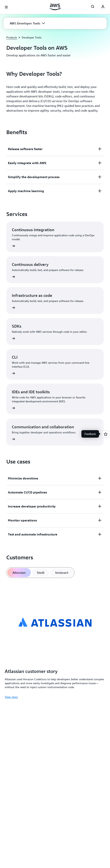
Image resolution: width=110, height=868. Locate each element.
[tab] (19, 573)
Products (12, 37)
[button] (27, 23)
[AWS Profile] (103, 7)
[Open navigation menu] (6, 7)
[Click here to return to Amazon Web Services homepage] (55, 7)
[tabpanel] (55, 641)
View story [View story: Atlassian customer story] (11, 697)
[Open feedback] (106, 434)
